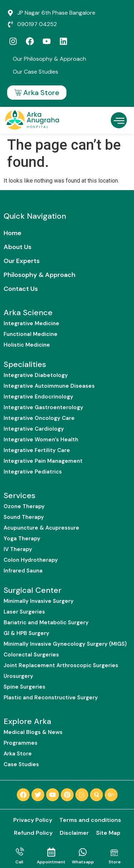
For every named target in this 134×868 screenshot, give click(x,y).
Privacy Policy (33, 820)
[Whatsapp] (83, 852)
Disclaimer (74, 833)
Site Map (108, 833)
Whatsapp (83, 862)
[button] (119, 120)
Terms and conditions (90, 820)
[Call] (19, 852)
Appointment (51, 862)
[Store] (115, 852)
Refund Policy (33, 833)
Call (19, 862)
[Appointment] (51, 852)
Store (115, 862)
